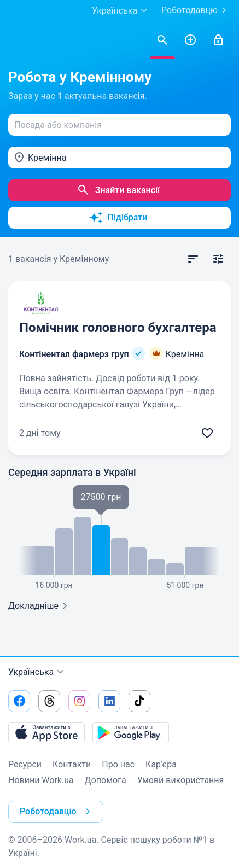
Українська (37, 672)
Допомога (106, 780)
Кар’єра (161, 764)
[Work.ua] (19, 40)
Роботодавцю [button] (57, 812)
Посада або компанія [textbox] (58, 125)
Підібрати (118, 218)
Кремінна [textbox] (47, 158)
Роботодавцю (196, 10)
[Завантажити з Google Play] (131, 732)
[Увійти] (218, 40)
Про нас (118, 764)
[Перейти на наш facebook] (19, 701)
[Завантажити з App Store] (46, 732)
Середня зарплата (72, 472)
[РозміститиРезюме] (190, 40)
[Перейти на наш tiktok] (139, 701)
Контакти (72, 764)
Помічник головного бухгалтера (118, 328)
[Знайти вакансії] (162, 40)
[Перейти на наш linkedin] (109, 701)
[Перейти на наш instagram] (79, 701)
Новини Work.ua (41, 780)
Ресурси (25, 764)
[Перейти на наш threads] (49, 701)
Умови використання (181, 780)
